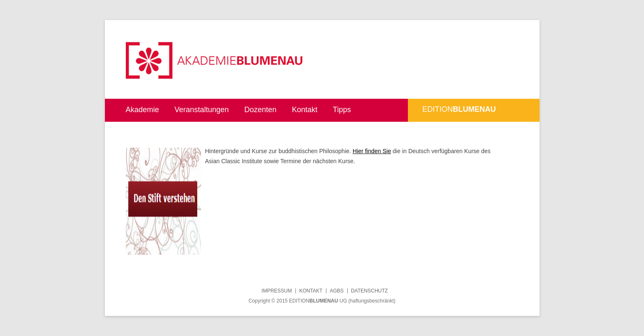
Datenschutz (369, 291)
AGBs (337, 291)
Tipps (342, 110)
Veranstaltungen (201, 110)
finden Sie (377, 151)
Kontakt (304, 110)
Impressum (277, 291)
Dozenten (260, 110)
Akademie (143, 110)
